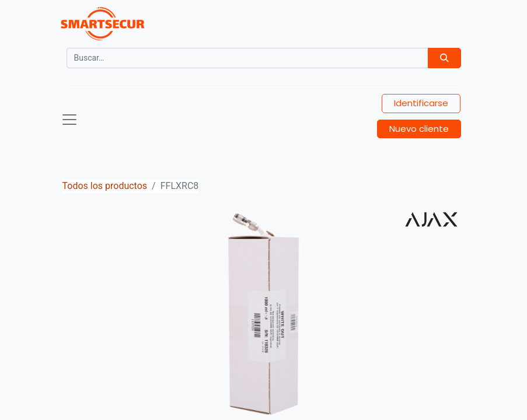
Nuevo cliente (419, 129)
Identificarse (421, 103)
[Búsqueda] (444, 58)
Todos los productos (105, 186)
